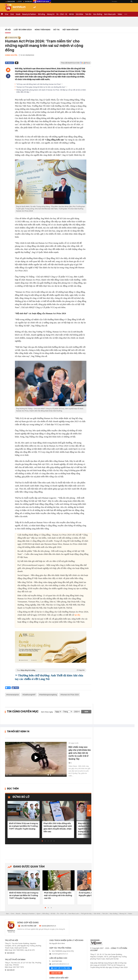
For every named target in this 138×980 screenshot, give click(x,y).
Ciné (12, 14)
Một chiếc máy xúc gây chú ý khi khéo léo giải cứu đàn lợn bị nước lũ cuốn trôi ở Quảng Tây (80, 753)
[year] (77, 712)
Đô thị (56, 30)
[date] (58, 712)
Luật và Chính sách (23, 30)
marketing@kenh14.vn (60, 954)
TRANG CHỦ (2, 14)
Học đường (98, 14)
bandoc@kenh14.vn (49, 926)
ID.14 (20, 1)
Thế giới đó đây (86, 914)
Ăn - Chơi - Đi (62, 14)
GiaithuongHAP (30, 695)
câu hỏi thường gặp (29, 926)
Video (120, 14)
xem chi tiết (56, 973)
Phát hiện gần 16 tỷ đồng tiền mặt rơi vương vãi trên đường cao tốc (58, 895)
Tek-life (88, 14)
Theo (51, 670)
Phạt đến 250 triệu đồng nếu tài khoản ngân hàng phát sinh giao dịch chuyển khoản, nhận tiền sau (58, 827)
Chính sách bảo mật (59, 978)
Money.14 (51, 14)
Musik (18, 14)
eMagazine (11, 1)
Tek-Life (105, 914)
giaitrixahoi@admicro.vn (60, 964)
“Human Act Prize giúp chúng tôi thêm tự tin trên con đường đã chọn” (42, 87)
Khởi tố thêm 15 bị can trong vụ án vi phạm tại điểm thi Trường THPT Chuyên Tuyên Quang (24, 826)
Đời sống (41, 14)
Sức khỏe (79, 14)
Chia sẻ (10, 63)
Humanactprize (13, 695)
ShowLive (28, 1)
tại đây (77, 615)
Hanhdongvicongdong (48, 695)
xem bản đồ (11, 953)
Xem (86, 712)
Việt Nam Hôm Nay (70, 30)
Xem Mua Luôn (110, 14)
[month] (67, 712)
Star (7, 14)
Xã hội (71, 14)
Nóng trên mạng (43, 30)
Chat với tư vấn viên (61, 968)
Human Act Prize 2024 (70, 695)
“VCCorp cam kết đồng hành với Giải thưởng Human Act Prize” (39, 84)
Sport (39, 914)
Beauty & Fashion (29, 14)
